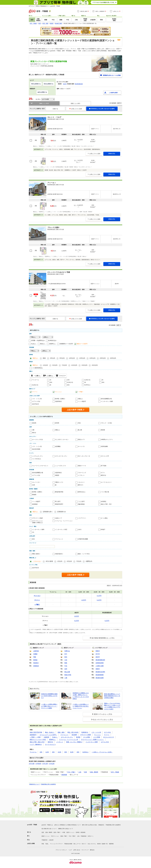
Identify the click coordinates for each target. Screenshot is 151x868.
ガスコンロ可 (105, 456)
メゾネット (81, 475)
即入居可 (58, 501)
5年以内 (62, 358)
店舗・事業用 (94, 772)
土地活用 (51, 840)
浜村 (66, 669)
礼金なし (34, 344)
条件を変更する (42, 92)
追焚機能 (58, 446)
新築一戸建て (64, 836)
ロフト (103, 473)
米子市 (98, 654)
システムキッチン (38, 456)
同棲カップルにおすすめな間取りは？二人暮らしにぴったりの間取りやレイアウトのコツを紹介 (112, 706)
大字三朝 (45, 764)
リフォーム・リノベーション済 (68, 740)
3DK (103, 382)
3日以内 (69, 561)
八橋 (66, 678)
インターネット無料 (107, 401)
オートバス (81, 446)
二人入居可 (81, 501)
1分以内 (45, 365)
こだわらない (37, 561)
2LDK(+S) (70, 382)
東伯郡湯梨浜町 (79, 84)
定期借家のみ (62, 512)
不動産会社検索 (68, 844)
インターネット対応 (61, 529)
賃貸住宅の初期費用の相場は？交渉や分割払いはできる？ (49, 696)
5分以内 (55, 365)
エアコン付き (36, 401)
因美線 (35, 660)
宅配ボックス (59, 482)
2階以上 (80, 399)
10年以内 (72, 358)
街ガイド (84, 844)
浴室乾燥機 (104, 446)
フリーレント (59, 539)
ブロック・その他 (106, 423)
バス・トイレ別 (37, 399)
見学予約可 (36, 404)
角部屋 (103, 430)
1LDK (47, 752)
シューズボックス (60, 466)
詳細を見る (112, 153)
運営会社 (92, 850)
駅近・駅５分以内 (73, 732)
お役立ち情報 (31, 844)
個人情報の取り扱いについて (49, 829)
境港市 (98, 669)
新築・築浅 (61, 732)
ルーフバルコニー (106, 482)
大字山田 (52, 764)
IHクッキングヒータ (84, 456)
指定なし (36, 358)
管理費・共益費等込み (38, 340)
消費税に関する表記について (65, 829)
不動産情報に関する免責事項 (48, 784)
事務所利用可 (59, 504)
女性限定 (104, 501)
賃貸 (86, 772)
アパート (35, 392)
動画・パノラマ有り (84, 554)
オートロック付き (38, 439)
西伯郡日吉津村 (100, 672)
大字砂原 (38, 764)
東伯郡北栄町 (100, 678)
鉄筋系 (34, 423)
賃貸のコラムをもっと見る (103, 714)
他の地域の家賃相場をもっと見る (103, 638)
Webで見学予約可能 (36, 732)
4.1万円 (99, 596)
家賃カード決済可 (82, 344)
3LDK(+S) (35, 385)
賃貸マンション (70, 832)
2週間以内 (89, 561)
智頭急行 (36, 663)
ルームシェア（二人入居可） (48, 735)
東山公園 (67, 672)
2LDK (59, 752)
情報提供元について (34, 784)
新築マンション (46, 836)
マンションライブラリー (56, 844)
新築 (44, 358)
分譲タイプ (58, 518)
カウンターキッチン (61, 456)
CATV (80, 530)
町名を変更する (49, 84)
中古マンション (55, 836)
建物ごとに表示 (44, 103)
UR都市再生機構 (83, 539)
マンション (58, 392)
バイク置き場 (105, 492)
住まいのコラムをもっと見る (103, 720)
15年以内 (82, 358)
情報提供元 (101, 825)
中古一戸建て (71, 772)
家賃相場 (64, 775)
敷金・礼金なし (50, 732)
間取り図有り (36, 554)
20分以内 (95, 365)
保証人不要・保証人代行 (37, 742)
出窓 (34, 485)
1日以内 (60, 561)
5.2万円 (77, 621)
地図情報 (111, 844)
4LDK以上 (87, 385)
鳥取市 (98, 651)
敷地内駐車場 (59, 492)
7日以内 (79, 561)
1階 (33, 430)
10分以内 (74, 365)
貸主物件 (74, 735)
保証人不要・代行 (106, 504)
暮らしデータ (77, 844)
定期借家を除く (48, 512)
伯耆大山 (67, 651)
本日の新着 (49, 561)
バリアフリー (82, 518)
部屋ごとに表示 (75, 103)
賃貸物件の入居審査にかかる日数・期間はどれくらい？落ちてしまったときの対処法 (81, 696)
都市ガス (81, 485)
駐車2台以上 (82, 492)
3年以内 (53, 358)
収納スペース (82, 466)
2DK (51, 382)
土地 (80, 772)
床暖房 (57, 475)
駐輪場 (34, 495)
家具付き (104, 475)
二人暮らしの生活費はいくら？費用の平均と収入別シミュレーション (81, 706)
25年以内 (103, 358)
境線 (35, 657)
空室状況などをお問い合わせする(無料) (102, 109)
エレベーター (36, 482)
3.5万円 (77, 616)
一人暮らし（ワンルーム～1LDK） (102, 752)
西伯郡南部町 (100, 675)
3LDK (72, 752)
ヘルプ (70, 850)
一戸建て (81, 392)
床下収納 (104, 466)
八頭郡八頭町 (100, 666)
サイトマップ (85, 850)
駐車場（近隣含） (60, 399)
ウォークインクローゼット (40, 466)
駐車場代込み (52, 340)
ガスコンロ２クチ (109, 737)
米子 (66, 654)
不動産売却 (44, 840)
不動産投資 (83, 836)
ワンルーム (36, 380)
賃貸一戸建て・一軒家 (59, 832)
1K (50, 380)
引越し (47, 844)
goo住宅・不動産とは (47, 825)
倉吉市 (65, 84)
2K (103, 380)
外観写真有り (59, 554)
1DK (68, 380)
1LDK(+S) (87, 380)
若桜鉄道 (36, 666)
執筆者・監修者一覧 (102, 844)
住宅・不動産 (115, 772)
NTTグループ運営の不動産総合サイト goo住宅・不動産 (44, 6)
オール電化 (104, 518)
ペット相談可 (82, 401)
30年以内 (113, 358)
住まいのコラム (92, 844)
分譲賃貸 (46, 737)
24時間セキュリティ (107, 439)
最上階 (80, 430)
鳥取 (66, 663)
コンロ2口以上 (37, 459)
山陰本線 (36, 651)
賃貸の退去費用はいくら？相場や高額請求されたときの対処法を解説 (112, 696)
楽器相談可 (33, 735)
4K (50, 385)
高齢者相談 (81, 504)
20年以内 (92, 358)
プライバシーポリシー (61, 850)
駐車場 (78, 737)
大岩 (66, 660)
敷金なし (43, 344)
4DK (68, 385)
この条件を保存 (113, 93)
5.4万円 (99, 600)
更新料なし (53, 344)
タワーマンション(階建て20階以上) (38, 522)
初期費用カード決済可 (66, 344)
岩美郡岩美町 (100, 663)
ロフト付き (107, 732)
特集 (43, 844)
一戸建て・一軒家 (35, 737)
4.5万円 (84, 600)
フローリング (82, 473)
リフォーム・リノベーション (64, 521)
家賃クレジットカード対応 (38, 740)
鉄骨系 (57, 423)
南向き (34, 433)
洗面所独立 (58, 401)
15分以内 (84, 365)
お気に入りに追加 (76, 109)
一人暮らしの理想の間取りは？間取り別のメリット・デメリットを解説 (49, 706)
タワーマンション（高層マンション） (93, 740)
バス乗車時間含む (38, 368)
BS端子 (103, 529)
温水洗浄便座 (36, 449)
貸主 (34, 539)
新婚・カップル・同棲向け (74, 742)
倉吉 (66, 657)
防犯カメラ (81, 439)
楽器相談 (35, 504)
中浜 (66, 666)
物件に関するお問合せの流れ (90, 825)
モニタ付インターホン (62, 439)
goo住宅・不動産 (32, 825)
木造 (79, 423)
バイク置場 (97, 737)
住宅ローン (91, 836)
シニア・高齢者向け (36, 744)
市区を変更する (36, 84)
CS (33, 532)
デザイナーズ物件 (38, 518)
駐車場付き (85, 732)
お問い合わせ (77, 850)
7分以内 (64, 365)
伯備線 (35, 654)
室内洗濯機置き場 (106, 399)
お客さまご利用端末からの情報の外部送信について (67, 825)
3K (85, 382)
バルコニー (81, 482)
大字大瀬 (31, 764)
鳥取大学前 (68, 675)
